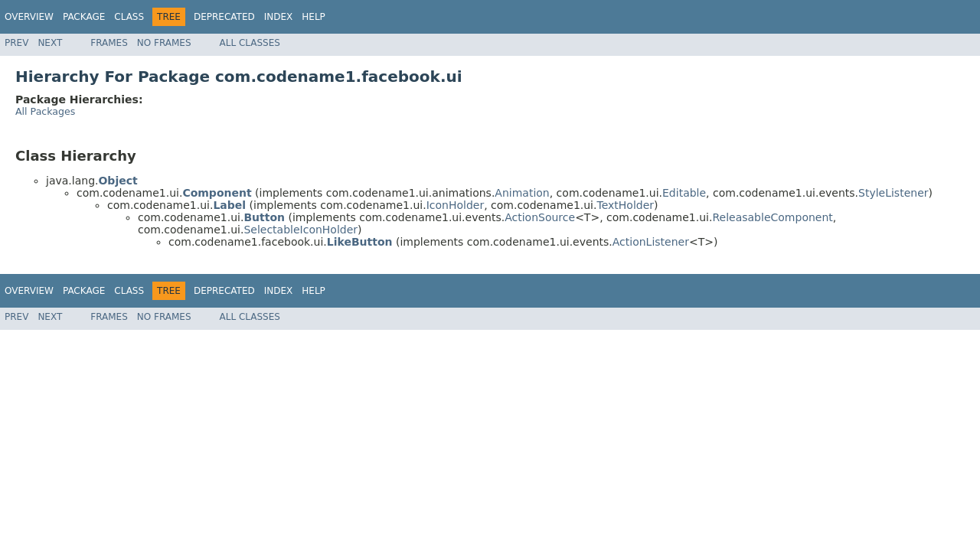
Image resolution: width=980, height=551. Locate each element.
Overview (29, 17)
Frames (109, 43)
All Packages (45, 111)
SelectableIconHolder (301, 230)
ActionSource (540, 217)
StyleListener (893, 193)
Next (50, 43)
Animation (522, 193)
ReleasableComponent (772, 217)
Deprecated (224, 17)
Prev (16, 43)
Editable (684, 193)
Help (314, 17)
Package (84, 17)
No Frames (164, 43)
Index (279, 17)
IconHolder (456, 205)
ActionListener (651, 242)
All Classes (250, 43)
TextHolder (625, 205)
